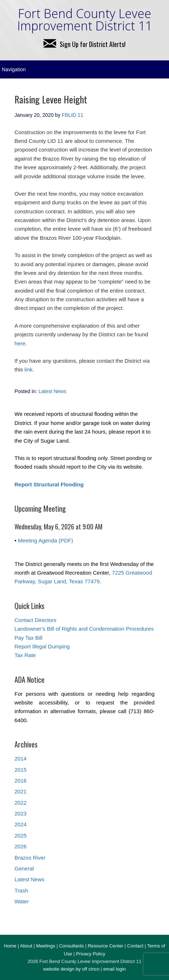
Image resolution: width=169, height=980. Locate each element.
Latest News (52, 391)
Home (10, 946)
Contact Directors (35, 620)
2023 (20, 813)
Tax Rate (25, 655)
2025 (20, 836)
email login (114, 969)
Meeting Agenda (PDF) (45, 540)
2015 (20, 770)
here (20, 343)
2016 (20, 781)
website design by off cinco (71, 969)
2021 (20, 791)
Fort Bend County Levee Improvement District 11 (85, 20)
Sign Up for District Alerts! (84, 44)
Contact (135, 946)
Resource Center (105, 946)
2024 (20, 824)
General (24, 868)
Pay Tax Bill (28, 638)
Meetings (46, 946)
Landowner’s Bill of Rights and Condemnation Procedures (84, 629)
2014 (20, 759)
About (26, 946)
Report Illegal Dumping (42, 646)
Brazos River (30, 858)
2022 (20, 803)
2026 (20, 846)
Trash (21, 890)
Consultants (71, 946)
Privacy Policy (91, 954)
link (29, 369)
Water (22, 901)
